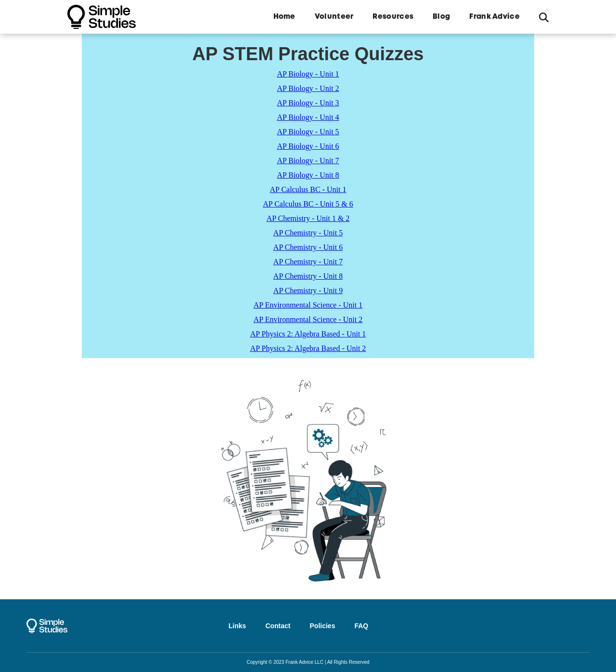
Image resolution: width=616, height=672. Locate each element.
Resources (393, 17)
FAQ (361, 626)
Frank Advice (494, 17)
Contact (278, 626)
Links (237, 626)
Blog (441, 17)
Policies (323, 626)
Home (284, 17)
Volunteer (334, 17)
